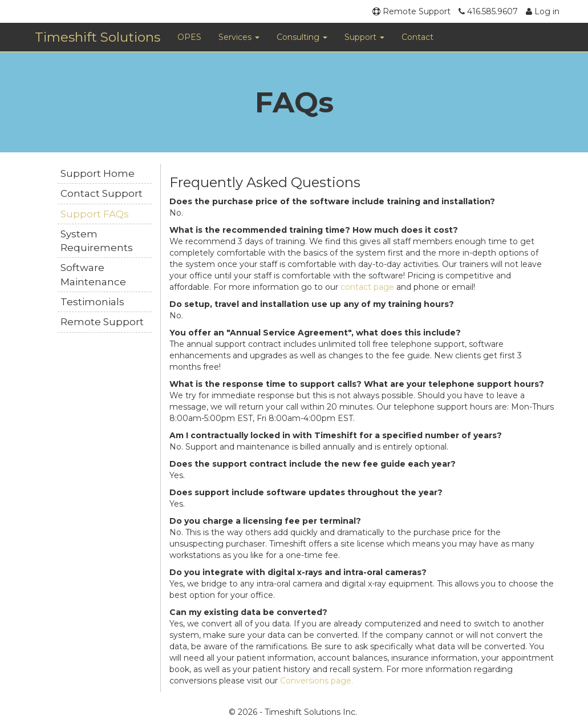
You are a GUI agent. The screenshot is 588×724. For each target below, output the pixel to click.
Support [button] (364, 37)
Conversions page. (317, 681)
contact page (367, 287)
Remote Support (411, 11)
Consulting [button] (302, 37)
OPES (189, 37)
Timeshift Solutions (98, 37)
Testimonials (92, 302)
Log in (543, 11)
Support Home (98, 173)
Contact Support (102, 193)
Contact (417, 37)
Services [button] (239, 37)
